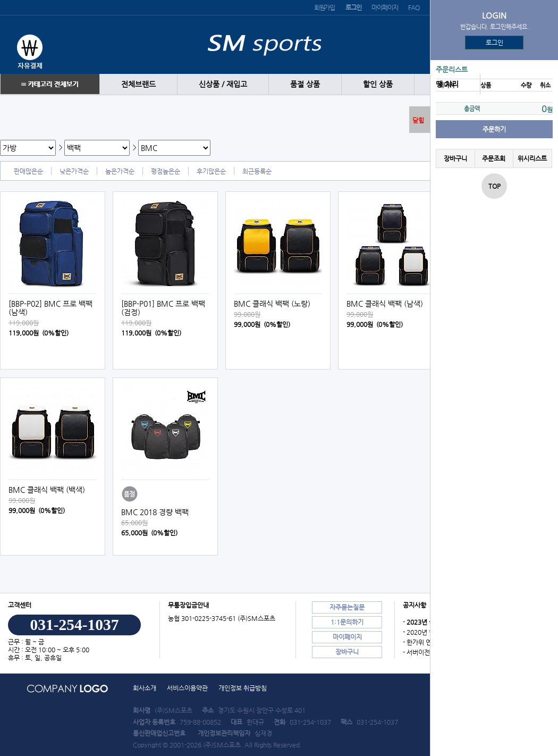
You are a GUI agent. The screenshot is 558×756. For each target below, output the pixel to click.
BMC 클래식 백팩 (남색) (385, 304)
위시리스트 (532, 158)
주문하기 (494, 129)
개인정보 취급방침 (243, 688)
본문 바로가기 (0, 0)
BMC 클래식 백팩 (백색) (47, 490)
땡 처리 (447, 84)
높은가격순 (120, 171)
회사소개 (145, 688)
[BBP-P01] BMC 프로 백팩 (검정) (163, 308)
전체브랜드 (138, 84)
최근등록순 (257, 171)
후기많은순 (211, 171)
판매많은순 (28, 171)
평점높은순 (166, 171)
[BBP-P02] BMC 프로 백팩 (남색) (50, 308)
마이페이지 (384, 7)
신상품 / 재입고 (223, 84)
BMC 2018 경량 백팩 (155, 512)
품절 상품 (305, 84)
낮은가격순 (74, 171)
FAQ (413, 7)
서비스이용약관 (187, 688)
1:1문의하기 (347, 622)
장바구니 (455, 158)
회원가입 (324, 7)
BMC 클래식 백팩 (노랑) (272, 304)
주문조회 (494, 158)
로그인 (494, 43)
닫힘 (418, 120)
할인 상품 (378, 84)
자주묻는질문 (347, 607)
